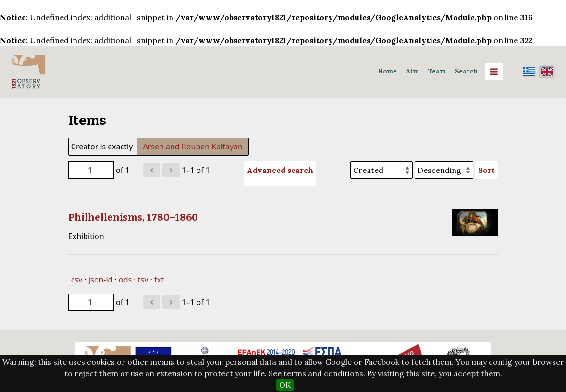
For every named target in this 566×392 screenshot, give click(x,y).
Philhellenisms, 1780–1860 (133, 217)
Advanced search (280, 170)
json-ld (100, 280)
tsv (143, 280)
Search (466, 71)
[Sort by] (381, 170)
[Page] (91, 170)
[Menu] (494, 72)
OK (285, 385)
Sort (486, 170)
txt (159, 280)
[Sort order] (444, 170)
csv (77, 280)
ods (125, 280)
